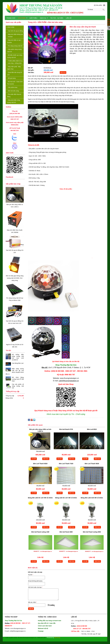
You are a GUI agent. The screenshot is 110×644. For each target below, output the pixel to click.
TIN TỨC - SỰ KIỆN (57, 18)
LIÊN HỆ (69, 18)
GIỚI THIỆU (33, 18)
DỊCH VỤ (44, 18)
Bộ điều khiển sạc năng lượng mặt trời (15, 56)
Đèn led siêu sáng (13, 91)
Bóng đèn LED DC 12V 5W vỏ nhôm (40, 498)
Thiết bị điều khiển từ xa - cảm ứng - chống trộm (15, 62)
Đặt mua (63, 72)
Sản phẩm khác (12, 87)
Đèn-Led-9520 (92, 429)
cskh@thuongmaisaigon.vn (69, 381)
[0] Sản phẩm (98, 5)
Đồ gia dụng (11, 78)
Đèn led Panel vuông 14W (40, 532)
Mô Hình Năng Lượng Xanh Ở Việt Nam (18, 379)
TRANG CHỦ (11, 18)
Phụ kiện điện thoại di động (14, 95)
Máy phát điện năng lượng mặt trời (14, 101)
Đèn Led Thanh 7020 (66, 464)
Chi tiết (34, 459)
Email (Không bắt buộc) (35, 581)
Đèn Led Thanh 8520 (40, 464)
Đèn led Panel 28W (66, 532)
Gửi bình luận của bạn (35, 587)
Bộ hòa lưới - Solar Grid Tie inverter (15, 83)
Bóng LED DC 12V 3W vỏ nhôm (66, 498)
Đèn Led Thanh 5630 (92, 464)
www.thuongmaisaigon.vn (69, 378)
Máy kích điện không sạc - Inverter (15, 35)
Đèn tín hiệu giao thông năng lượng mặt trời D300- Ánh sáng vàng (15, 278)
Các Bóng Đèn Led (18, 363)
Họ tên (31, 575)
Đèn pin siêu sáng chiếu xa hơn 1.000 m (40, 430)
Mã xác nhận (32, 602)
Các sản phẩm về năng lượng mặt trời (18, 386)
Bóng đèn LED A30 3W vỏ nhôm (92, 498)
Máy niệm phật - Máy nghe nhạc (14, 68)
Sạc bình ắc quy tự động (15, 31)
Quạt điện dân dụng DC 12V (15, 74)
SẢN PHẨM (10, 27)
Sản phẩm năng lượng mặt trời (14, 50)
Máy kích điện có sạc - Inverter (14, 41)
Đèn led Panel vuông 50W (92, 532)
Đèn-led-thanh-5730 (66, 429)
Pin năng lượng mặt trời (15, 46)
